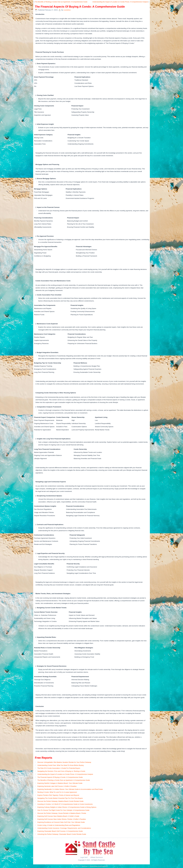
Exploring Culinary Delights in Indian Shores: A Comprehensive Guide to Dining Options (67, 807)
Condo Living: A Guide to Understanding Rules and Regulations (59, 825)
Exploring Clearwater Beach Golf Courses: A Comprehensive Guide (60, 831)
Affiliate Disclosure (97, 857)
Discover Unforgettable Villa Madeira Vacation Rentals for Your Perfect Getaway (64, 762)
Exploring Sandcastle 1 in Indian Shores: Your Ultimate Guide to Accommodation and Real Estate (70, 789)
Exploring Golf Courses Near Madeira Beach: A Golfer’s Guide (58, 816)
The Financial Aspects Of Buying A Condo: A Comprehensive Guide (60, 777)
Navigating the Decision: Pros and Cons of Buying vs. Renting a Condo (61, 771)
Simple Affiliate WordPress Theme (99, 866)
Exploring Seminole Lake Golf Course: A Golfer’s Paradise (57, 786)
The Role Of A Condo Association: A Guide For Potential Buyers (59, 768)
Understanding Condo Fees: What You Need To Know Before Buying (61, 765)
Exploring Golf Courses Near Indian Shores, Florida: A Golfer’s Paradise (62, 819)
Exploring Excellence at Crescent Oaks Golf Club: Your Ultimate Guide (61, 822)
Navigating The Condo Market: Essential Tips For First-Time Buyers (60, 798)
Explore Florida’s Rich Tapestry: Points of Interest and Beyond (58, 795)
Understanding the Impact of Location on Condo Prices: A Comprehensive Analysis (120, 2)
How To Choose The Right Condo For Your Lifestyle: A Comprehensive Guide (63, 810)
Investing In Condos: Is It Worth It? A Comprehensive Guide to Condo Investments (65, 804)
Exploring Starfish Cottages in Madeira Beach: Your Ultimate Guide (60, 783)
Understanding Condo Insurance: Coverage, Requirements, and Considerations (64, 828)
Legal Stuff (84, 857)
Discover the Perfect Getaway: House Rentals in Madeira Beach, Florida (62, 813)
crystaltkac (67, 10)
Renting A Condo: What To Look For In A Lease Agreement (57, 792)
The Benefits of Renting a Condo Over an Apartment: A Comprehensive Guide (61, 2)
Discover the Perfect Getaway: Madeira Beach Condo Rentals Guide (61, 801)
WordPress (85, 866)
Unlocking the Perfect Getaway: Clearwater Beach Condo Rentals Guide (62, 834)
